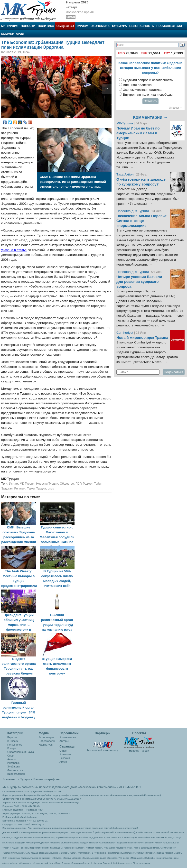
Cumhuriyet (125, 333)
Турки (31, 489)
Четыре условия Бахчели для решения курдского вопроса (139, 282)
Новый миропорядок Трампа (142, 338)
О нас (63, 751)
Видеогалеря (47, 741)
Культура (119, 26)
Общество (65, 26)
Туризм (82, 26)
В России (13, 741)
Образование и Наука (21, 752)
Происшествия (169, 26)
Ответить (150, 101)
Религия (20, 489)
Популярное (15, 745)
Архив (63, 762)
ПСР (78, 484)
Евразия (12, 737)
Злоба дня (14, 766)
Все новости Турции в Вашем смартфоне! (31, 779)
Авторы (64, 741)
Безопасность (142, 26)
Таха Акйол (125, 174)
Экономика (100, 26)
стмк (51, 489)
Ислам (14, 484)
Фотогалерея (15, 770)
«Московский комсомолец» (97, 787)
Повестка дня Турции (133, 211)
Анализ (12, 759)
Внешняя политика (137, 85)
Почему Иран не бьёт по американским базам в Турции (138, 133)
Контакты (65, 754)
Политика (46, 26)
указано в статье (14, 250)
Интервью (13, 763)
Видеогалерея (16, 774)
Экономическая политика (142, 90)
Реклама (65, 758)
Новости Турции (47, 484)
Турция (41, 489)
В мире (12, 748)
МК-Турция (10, 26)
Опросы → (176, 108)
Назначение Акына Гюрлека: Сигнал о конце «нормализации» (142, 221)
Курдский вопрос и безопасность (148, 80)
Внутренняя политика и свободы (148, 95)
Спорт (11, 756)
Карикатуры (46, 745)
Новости (28, 26)
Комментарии (13, 34)
